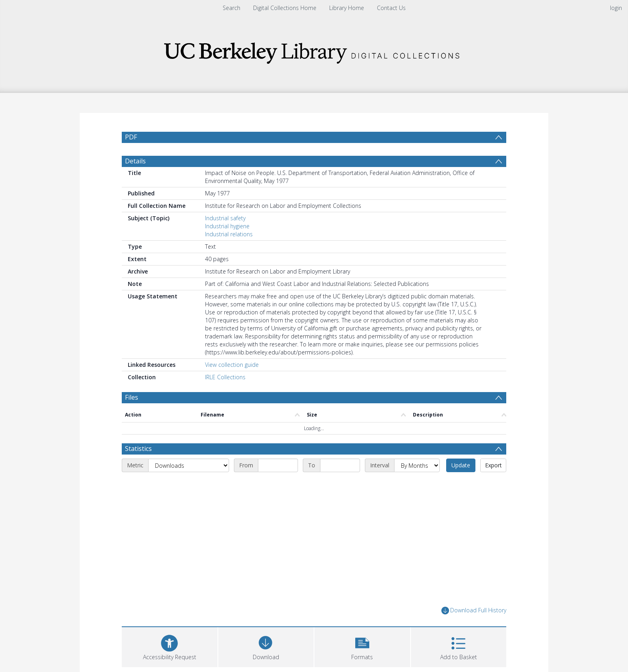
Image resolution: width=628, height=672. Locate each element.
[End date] (340, 465)
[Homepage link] (314, 51)
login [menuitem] (616, 8)
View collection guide (232, 365)
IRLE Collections (225, 377)
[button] (362, 646)
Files (132, 397)
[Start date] (278, 465)
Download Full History (474, 611)
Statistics (138, 449)
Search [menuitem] (231, 8)
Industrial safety (225, 218)
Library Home (347, 8)
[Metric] (189, 465)
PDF (131, 137)
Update (461, 465)
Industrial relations (229, 234)
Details (135, 161)
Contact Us (391, 8)
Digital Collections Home (285, 8)
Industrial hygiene (227, 226)
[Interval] (417, 465)
